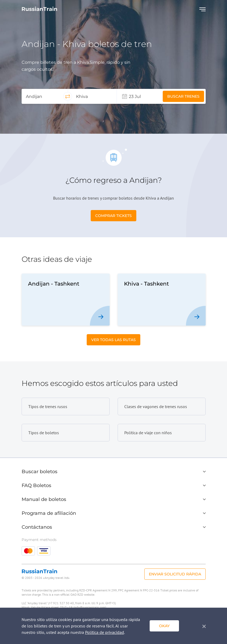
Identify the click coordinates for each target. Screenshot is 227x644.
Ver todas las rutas (113, 340)
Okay (164, 626)
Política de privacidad (105, 632)
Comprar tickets (113, 216)
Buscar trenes (183, 96)
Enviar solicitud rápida (175, 574)
